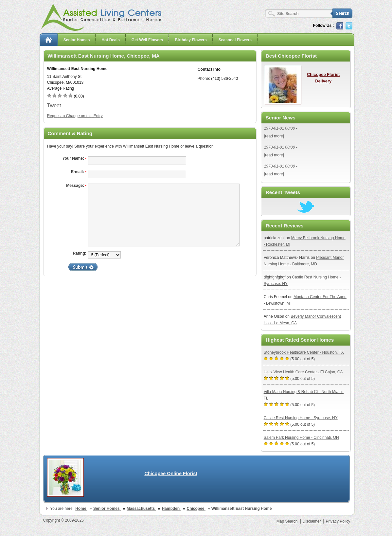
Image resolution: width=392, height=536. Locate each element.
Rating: (79, 253)
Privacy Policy (338, 521)
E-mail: (79, 172)
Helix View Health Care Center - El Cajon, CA (303, 372)
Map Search (287, 521)
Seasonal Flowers (235, 40)
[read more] (274, 136)
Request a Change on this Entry (75, 116)
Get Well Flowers (147, 40)
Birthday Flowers (191, 40)
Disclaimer (312, 521)
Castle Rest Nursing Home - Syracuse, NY (301, 418)
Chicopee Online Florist (171, 473)
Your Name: (74, 158)
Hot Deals (110, 40)
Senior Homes (77, 40)
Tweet (54, 106)
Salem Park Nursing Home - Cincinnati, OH (301, 438)
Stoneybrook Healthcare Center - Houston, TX (304, 352)
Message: (76, 186)
